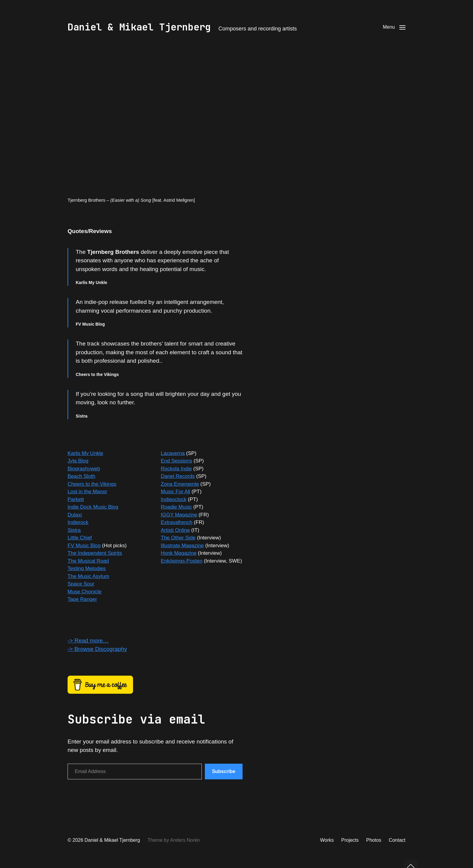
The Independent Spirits (95, 553)
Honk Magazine (179, 553)
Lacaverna (173, 453)
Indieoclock (174, 499)
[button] (394, 27)
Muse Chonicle (84, 592)
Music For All (175, 492)
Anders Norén (185, 840)
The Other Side (178, 538)
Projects (350, 840)
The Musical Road (88, 561)
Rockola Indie (176, 469)
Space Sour (81, 584)
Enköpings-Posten (182, 561)
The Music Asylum (88, 576)
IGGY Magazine (179, 515)
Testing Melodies (87, 568)
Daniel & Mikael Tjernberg (139, 27)
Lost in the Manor (87, 492)
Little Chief (80, 538)
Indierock (78, 522)
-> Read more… (88, 641)
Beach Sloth (81, 476)
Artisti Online (175, 530)
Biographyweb (84, 469)
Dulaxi (75, 515)
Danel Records (178, 476)
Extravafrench (177, 522)
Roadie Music (176, 507)
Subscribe (224, 771)
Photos (374, 840)
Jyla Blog (78, 461)
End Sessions (176, 461)
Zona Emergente (180, 484)
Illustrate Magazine (182, 546)
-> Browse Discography (97, 649)
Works (327, 840)
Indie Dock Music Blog (93, 507)
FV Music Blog (84, 546)
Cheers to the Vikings (92, 484)
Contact (397, 840)
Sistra (74, 530)
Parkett (76, 499)
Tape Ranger (82, 599)
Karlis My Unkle (85, 453)
